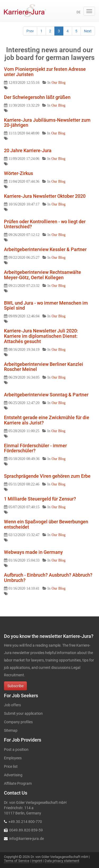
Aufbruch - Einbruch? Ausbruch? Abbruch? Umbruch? (48, 578)
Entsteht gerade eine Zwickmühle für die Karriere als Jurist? (47, 420)
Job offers (12, 705)
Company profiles (18, 722)
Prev (30, 31)
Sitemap (11, 730)
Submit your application (23, 713)
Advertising (13, 775)
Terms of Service (17, 861)
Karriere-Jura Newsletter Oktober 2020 (45, 196)
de (79, 12)
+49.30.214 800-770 (25, 822)
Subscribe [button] (15, 686)
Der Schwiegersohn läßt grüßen (37, 97)
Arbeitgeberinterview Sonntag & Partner (46, 395)
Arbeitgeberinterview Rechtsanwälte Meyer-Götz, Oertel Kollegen (43, 275)
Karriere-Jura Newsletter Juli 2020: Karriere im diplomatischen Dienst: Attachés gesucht (41, 336)
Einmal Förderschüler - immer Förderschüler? (35, 448)
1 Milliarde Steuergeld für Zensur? (40, 499)
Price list (11, 766)
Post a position (16, 749)
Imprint (37, 861)
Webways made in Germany (33, 552)
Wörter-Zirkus (18, 173)
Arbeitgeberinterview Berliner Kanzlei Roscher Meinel (44, 367)
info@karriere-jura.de (27, 839)
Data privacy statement (62, 861)
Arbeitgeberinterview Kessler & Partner (45, 249)
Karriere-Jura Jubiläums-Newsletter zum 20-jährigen (47, 123)
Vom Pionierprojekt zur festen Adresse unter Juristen (45, 72)
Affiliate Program (18, 783)
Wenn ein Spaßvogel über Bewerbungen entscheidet (46, 524)
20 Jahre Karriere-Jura (28, 150)
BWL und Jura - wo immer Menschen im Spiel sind (46, 306)
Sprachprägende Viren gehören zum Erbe (47, 476)
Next (88, 31)
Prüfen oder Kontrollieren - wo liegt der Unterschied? (45, 224)
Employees (13, 758)
